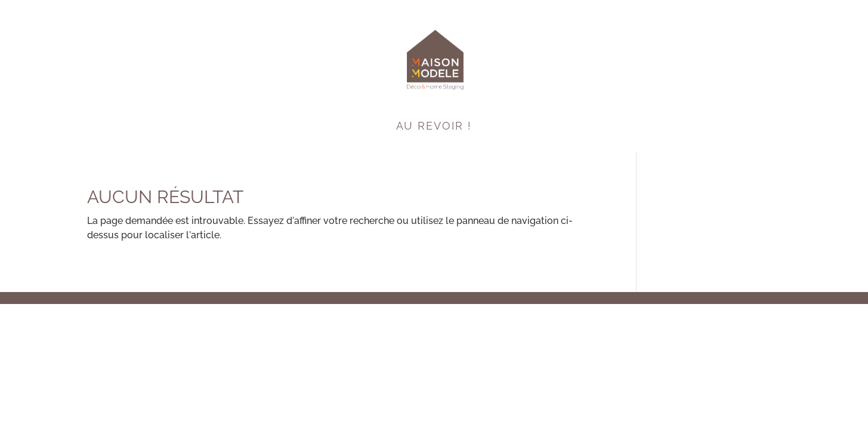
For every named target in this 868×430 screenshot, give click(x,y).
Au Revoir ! (434, 127)
